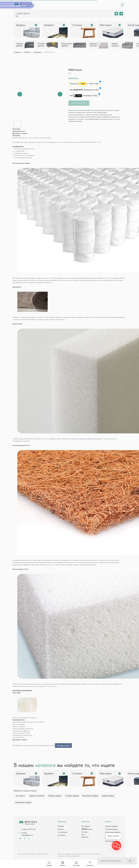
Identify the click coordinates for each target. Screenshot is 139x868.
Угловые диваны (112, 829)
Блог (83, 835)
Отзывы (84, 832)
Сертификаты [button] (87, 829)
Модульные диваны (113, 832)
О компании (62, 832)
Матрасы (38, 52)
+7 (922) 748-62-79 (28, 829)
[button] (122, 5)
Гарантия (85, 837)
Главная (17, 52)
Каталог (27, 52)
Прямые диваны (111, 826)
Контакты (61, 835)
